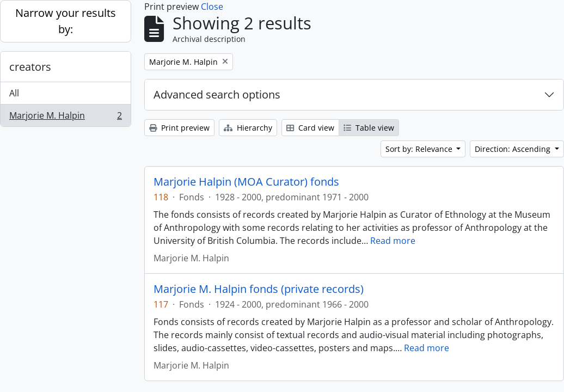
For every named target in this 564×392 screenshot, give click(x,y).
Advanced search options (217, 94)
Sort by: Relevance (420, 149)
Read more (393, 241)
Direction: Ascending (514, 149)
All (14, 93)
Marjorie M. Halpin (65, 118)
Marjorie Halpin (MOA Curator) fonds (246, 182)
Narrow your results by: (66, 21)
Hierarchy (248, 128)
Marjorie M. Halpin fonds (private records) (259, 289)
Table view (369, 128)
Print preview (179, 128)
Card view (310, 128)
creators (30, 67)
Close (212, 7)
